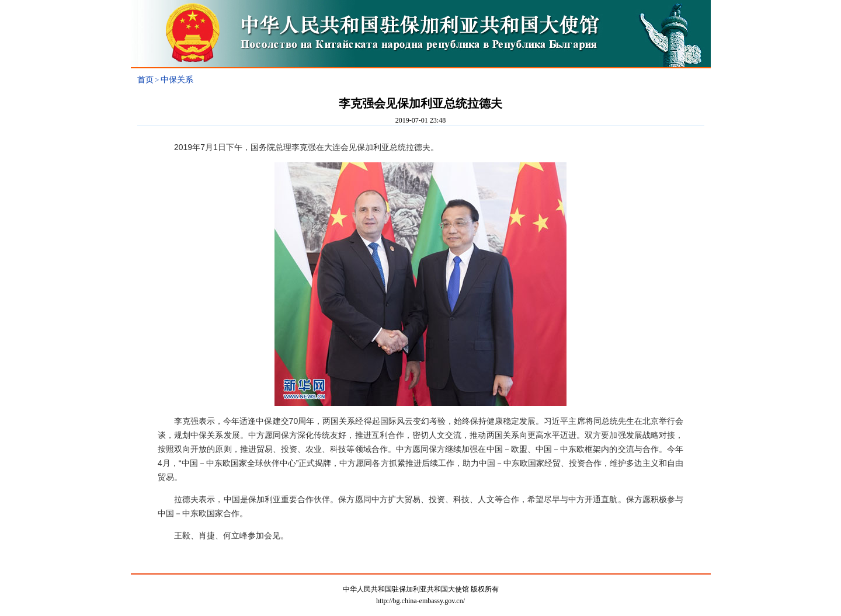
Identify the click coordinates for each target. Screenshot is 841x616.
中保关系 (177, 80)
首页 (145, 80)
